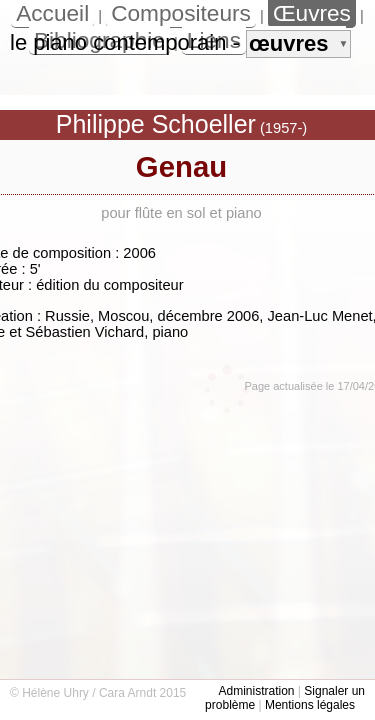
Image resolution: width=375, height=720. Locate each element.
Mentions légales (310, 705)
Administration (256, 691)
